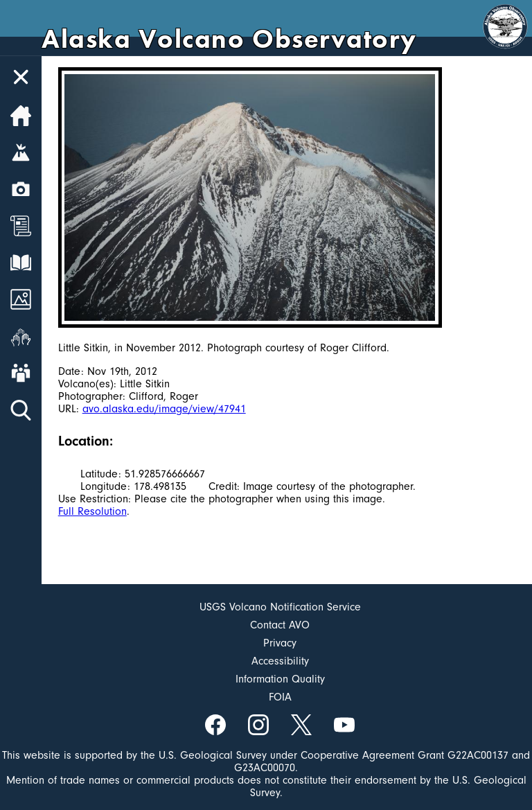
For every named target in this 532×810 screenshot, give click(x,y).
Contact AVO (280, 625)
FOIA (280, 697)
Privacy (280, 643)
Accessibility (280, 661)
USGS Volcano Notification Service (280, 607)
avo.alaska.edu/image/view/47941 (164, 409)
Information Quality (280, 679)
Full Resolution (92, 511)
